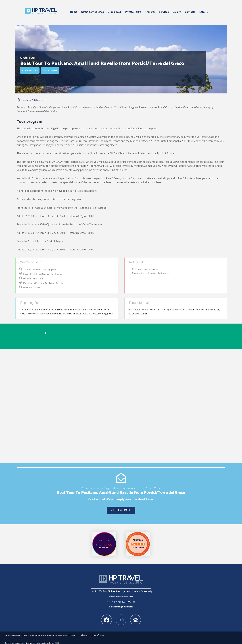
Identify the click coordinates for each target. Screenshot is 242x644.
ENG (204, 12)
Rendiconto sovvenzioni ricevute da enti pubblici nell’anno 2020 (32, 640)
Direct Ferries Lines (92, 12)
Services (164, 12)
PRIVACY (26, 633)
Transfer (150, 12)
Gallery (177, 12)
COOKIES (35, 633)
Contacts (190, 12)
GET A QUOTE (57, 71)
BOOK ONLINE (32, 71)
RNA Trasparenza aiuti (51, 633)
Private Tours (133, 12)
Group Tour (114, 12)
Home (74, 12)
